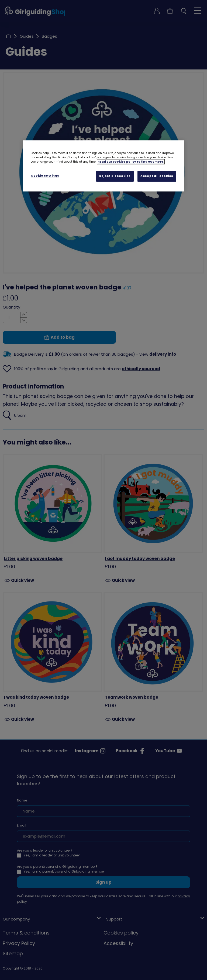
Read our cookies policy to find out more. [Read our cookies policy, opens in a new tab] (131, 162)
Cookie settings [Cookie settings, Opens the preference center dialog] (45, 176)
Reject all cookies (115, 176)
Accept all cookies (157, 176)
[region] (103, 166)
